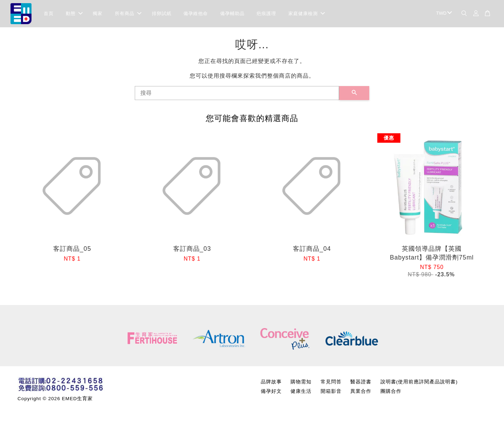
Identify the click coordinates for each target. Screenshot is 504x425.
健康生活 (301, 392)
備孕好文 (271, 392)
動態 (74, 14)
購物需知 (301, 382)
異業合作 (361, 392)
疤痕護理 (266, 14)
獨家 (98, 14)
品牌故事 (271, 382)
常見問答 (331, 382)
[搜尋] (237, 94)
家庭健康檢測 (307, 14)
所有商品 (128, 14)
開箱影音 (331, 392)
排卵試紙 (162, 14)
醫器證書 (361, 382)
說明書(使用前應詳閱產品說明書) (419, 382)
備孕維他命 (196, 14)
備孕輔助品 (232, 14)
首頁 (49, 14)
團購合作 (391, 392)
